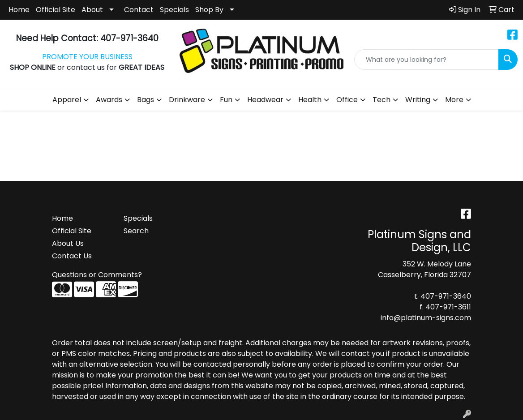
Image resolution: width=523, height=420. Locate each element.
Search (136, 231)
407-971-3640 (446, 296)
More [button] (454, 100)
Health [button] (310, 100)
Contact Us (72, 256)
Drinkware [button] (187, 100)
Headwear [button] (265, 100)
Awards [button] (109, 100)
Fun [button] (226, 100)
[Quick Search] (427, 60)
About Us (68, 243)
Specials (174, 10)
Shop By (209, 10)
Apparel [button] (67, 100)
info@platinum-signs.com (426, 318)
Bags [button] (146, 100)
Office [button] (347, 100)
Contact (139, 10)
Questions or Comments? (97, 275)
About (92, 10)
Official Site (56, 10)
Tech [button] (382, 100)
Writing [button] (418, 100)
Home (19, 10)
